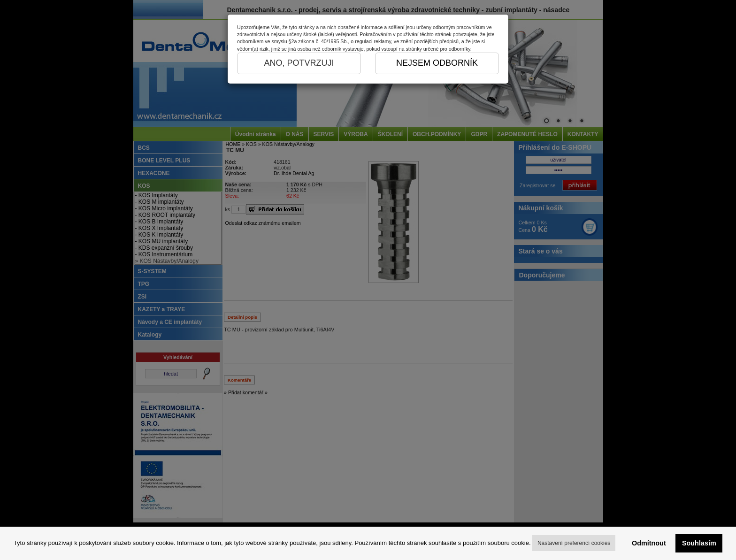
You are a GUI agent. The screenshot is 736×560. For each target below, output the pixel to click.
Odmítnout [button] (649, 543)
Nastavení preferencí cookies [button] (574, 543)
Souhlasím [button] (699, 543)
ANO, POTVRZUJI (299, 63)
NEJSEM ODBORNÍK (437, 63)
